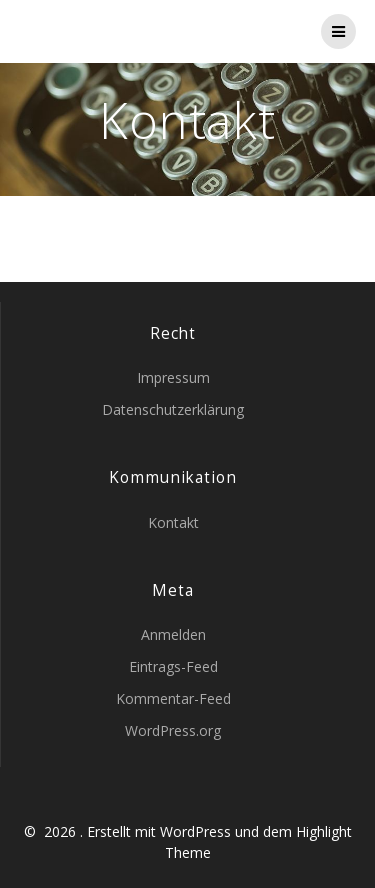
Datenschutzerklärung (173, 409)
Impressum (173, 377)
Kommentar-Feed (173, 698)
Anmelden (173, 634)
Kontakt (173, 522)
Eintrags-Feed (173, 666)
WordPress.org (173, 730)
